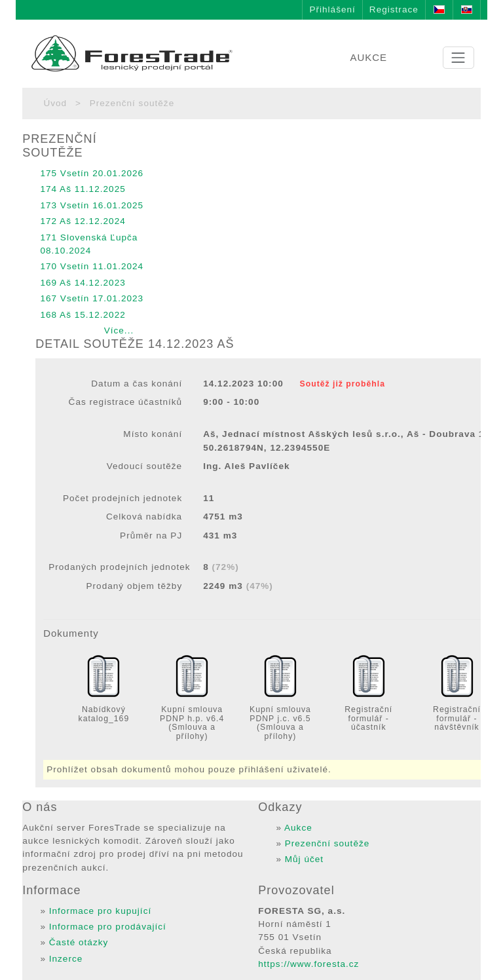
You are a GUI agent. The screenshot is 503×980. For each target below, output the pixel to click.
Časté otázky (79, 942)
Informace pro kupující (101, 911)
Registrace (394, 9)
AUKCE (368, 57)
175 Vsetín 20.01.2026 (92, 173)
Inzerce (66, 959)
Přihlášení (332, 9)
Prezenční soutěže (327, 843)
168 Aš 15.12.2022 (83, 315)
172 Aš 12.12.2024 (83, 221)
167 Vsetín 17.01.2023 (92, 298)
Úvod (55, 103)
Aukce (298, 828)
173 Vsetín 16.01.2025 (92, 205)
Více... (119, 330)
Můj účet (304, 859)
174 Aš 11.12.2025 (83, 189)
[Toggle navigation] (458, 58)
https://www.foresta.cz (308, 964)
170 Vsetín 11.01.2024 (92, 266)
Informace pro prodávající (108, 927)
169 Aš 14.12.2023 (83, 283)
